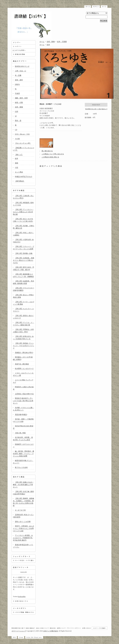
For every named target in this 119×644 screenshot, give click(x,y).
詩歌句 (17, 84)
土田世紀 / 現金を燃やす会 (24, 394)
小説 (17, 168)
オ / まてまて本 (20, 510)
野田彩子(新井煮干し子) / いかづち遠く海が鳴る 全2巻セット (23, 401)
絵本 (17, 158)
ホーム (42, 42)
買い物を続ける (47, 151)
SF (16, 116)
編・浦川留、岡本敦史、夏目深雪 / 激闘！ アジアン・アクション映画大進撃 (23, 454)
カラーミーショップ (19, 631)
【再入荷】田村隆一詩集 (24, 253)
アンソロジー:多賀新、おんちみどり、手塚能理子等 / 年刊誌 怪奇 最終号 (23, 538)
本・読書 (18, 75)
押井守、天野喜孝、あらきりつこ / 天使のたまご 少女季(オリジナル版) (23, 528)
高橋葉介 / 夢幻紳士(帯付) (24, 353)
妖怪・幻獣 (19, 103)
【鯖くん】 (19, 155)
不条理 (17, 93)
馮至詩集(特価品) (21, 415)
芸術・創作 (19, 80)
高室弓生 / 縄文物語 (22, 364)
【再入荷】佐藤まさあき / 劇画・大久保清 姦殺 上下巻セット (23, 485)
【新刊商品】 (20, 181)
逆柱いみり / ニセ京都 (23, 522)
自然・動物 (19, 107)
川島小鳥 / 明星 (20, 433)
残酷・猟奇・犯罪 (21, 98)
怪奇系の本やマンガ (22, 66)
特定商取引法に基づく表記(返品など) (96, 109)
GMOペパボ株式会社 (51, 631)
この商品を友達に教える (50, 157)
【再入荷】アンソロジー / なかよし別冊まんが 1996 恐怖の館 (23, 212)
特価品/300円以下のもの (23, 177)
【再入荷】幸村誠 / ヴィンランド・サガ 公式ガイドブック (23, 346)
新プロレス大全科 (21, 467)
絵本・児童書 (62, 42)
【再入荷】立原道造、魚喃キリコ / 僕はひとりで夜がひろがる (23, 260)
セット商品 (19, 172)
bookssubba (22, 597)
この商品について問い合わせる (53, 154)
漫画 (17, 163)
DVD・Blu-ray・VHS (22, 134)
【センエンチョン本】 (23, 143)
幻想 (17, 112)
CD (16, 130)
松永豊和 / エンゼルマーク (24, 369)
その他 (17, 139)
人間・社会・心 (20, 71)
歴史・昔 (18, 121)
